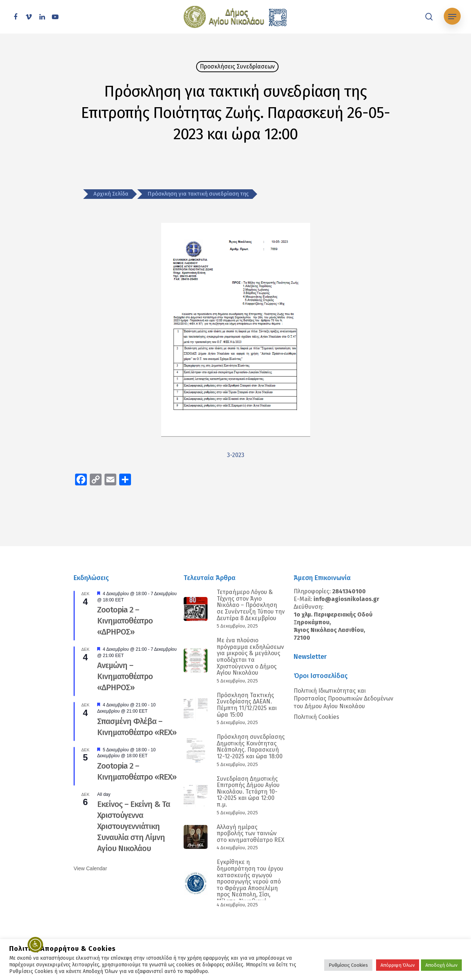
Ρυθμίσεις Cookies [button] (348, 965)
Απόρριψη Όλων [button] (398, 965)
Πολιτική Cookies (316, 717)
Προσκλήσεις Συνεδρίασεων (237, 66)
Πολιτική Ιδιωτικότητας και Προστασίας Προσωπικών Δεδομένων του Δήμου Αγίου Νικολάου (343, 698)
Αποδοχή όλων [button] (441, 965)
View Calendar (90, 868)
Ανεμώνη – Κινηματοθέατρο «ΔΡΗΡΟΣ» (125, 676)
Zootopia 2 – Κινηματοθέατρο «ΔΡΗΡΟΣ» (125, 621)
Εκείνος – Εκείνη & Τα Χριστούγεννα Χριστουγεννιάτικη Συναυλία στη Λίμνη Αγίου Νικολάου (134, 826)
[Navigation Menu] (452, 17)
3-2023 (236, 455)
